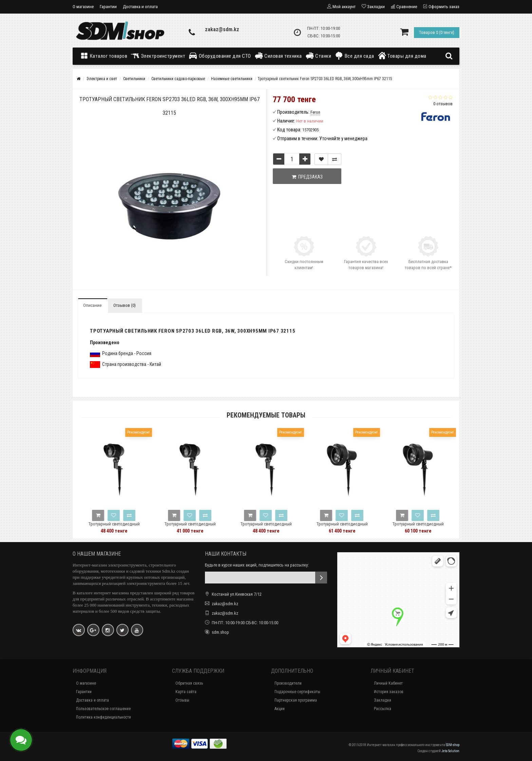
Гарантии (108, 7)
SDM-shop (453, 745)
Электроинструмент (158, 56)
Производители (288, 683)
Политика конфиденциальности (103, 717)
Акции (280, 709)
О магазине (83, 7)
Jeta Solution (450, 751)
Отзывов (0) (125, 305)
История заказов (389, 692)
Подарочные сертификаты (297, 692)
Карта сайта (186, 692)
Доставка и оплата (140, 7)
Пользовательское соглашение (103, 709)
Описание (92, 305)
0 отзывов (443, 104)
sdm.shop (220, 632)
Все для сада (354, 56)
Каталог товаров (105, 56)
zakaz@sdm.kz (222, 29)
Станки (318, 56)
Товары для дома (402, 56)
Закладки (383, 700)
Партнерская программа (296, 700)
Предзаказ (307, 177)
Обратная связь (189, 683)
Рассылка (383, 709)
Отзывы (182, 700)
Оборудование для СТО (220, 56)
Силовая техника (278, 56)
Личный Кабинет (388, 683)
